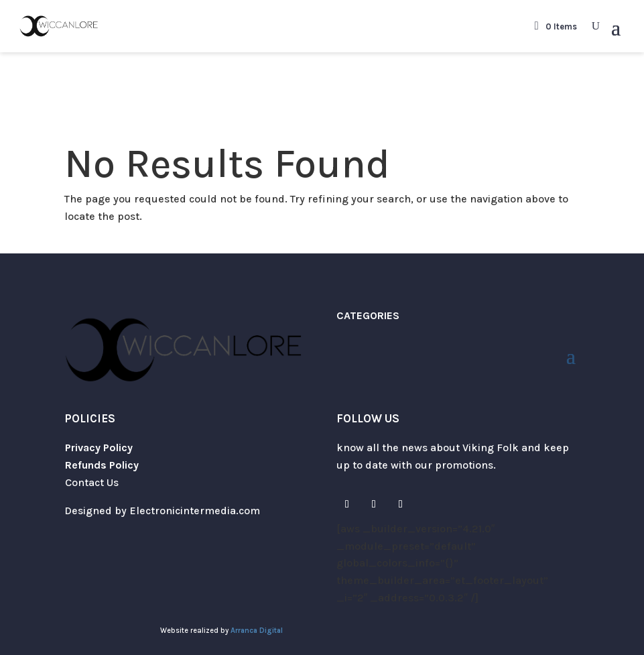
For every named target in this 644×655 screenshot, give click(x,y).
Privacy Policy (99, 448)
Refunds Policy (102, 465)
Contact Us (92, 482)
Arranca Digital (257, 631)
